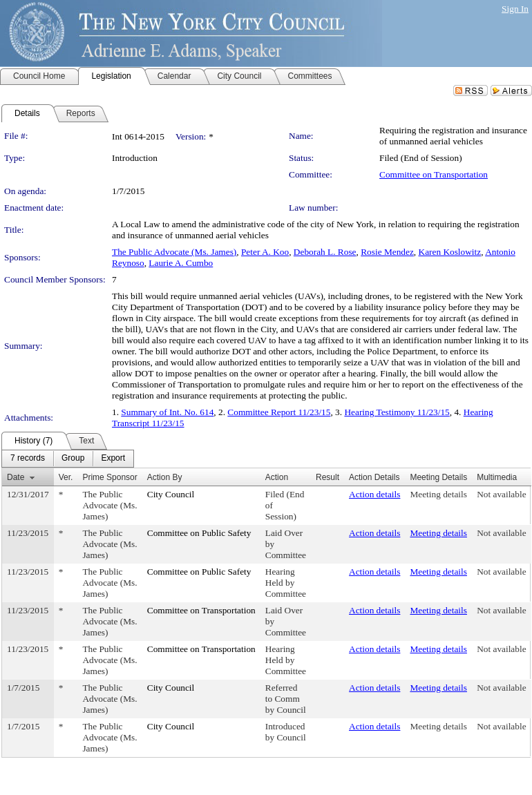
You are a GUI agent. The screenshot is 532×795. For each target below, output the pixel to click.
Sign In (515, 9)
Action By (165, 477)
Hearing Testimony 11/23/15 (397, 412)
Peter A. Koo (265, 252)
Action (277, 477)
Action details (374, 494)
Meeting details (438, 494)
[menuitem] (28, 459)
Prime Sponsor (110, 477)
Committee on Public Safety (199, 533)
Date (16, 477)
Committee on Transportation (434, 174)
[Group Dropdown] (73, 459)
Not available (501, 494)
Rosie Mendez (387, 252)
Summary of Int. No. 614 (167, 412)
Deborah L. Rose (325, 252)
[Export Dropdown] (113, 459)
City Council (171, 494)
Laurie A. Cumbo (181, 263)
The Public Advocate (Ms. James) (174, 252)
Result (327, 477)
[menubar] (68, 459)
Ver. (66, 477)
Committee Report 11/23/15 (279, 412)
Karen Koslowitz (450, 252)
